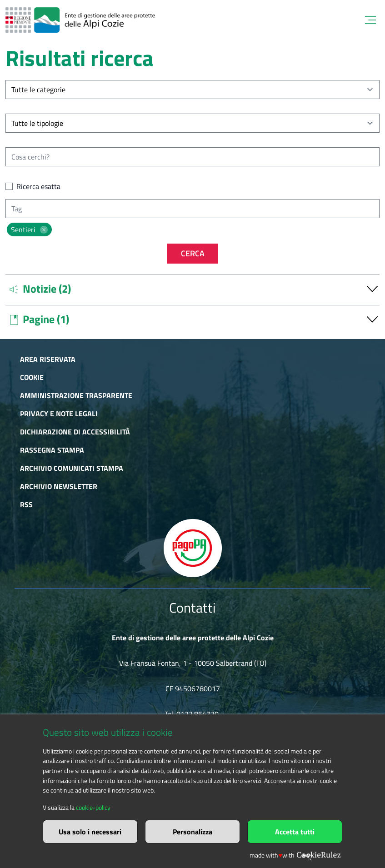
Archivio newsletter (59, 486)
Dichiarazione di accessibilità (75, 432)
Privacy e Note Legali (59, 414)
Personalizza (192, 832)
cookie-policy (93, 808)
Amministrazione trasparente (76, 395)
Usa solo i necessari (90, 832)
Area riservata (48, 359)
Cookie (32, 377)
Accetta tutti (295, 832)
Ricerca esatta (38, 186)
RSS (26, 504)
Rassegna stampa (52, 450)
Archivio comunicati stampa (72, 468)
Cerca (193, 253)
